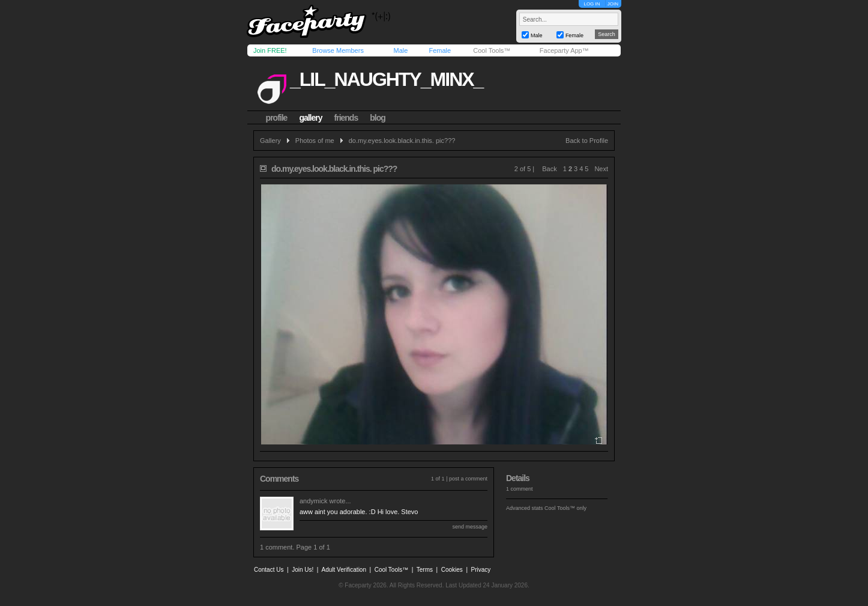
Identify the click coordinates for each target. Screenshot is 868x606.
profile (277, 118)
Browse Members (338, 50)
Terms (425, 570)
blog (378, 118)
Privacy (481, 570)
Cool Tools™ (492, 50)
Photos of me (315, 141)
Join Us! (303, 570)
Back (549, 169)
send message (470, 527)
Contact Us (269, 570)
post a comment (468, 479)
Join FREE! (270, 50)
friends (346, 118)
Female (440, 50)
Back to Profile (587, 141)
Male (400, 50)
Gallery (270, 141)
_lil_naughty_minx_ (386, 79)
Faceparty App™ (564, 50)
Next (601, 169)
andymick (313, 501)
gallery (310, 118)
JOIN (613, 4)
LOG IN (592, 4)
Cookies (452, 570)
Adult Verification (344, 570)
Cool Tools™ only (565, 508)
